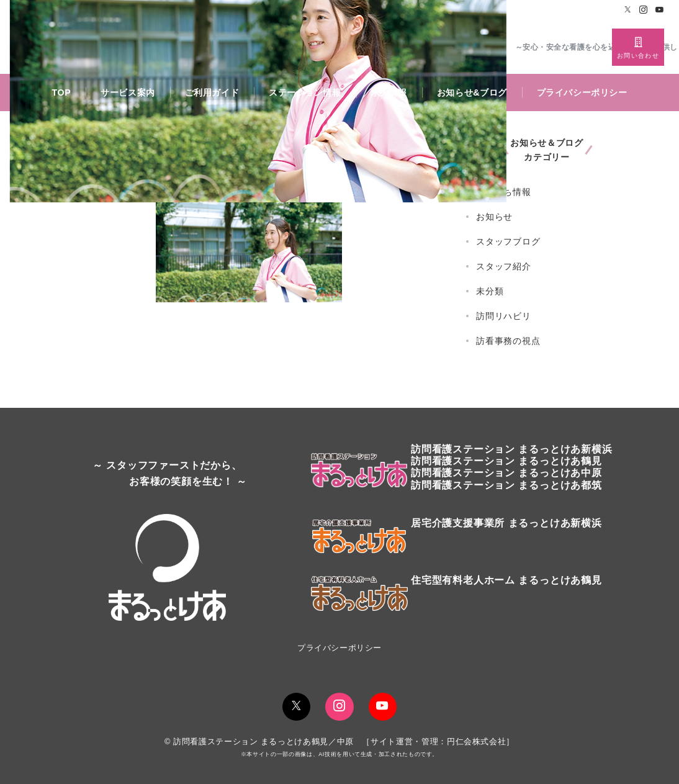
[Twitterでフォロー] (628, 10)
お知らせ (494, 217)
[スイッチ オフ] (638, 47)
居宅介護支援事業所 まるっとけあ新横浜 (506, 523)
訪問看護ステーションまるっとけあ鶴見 (506, 461)
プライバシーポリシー (339, 648)
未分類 (490, 291)
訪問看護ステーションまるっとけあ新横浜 (511, 449)
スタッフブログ (508, 241)
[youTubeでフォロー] (383, 707)
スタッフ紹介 (504, 266)
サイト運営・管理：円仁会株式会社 (438, 741)
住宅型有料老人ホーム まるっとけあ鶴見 (506, 580)
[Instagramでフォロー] (644, 10)
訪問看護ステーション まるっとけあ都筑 (506, 485)
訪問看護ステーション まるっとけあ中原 (506, 473)
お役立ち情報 (504, 192)
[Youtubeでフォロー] (660, 10)
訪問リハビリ (504, 316)
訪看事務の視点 (508, 341)
